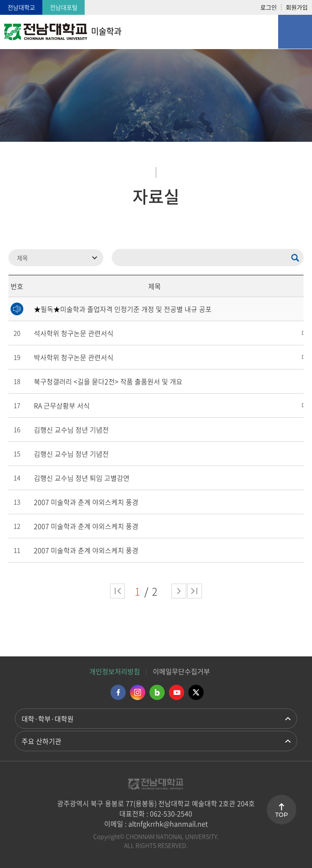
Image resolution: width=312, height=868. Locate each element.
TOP (282, 815)
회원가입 (297, 7)
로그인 (269, 7)
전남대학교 (21, 7)
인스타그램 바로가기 (138, 692)
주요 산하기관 (41, 741)
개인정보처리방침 (115, 671)
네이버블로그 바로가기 (157, 692)
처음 (117, 591)
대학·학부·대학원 (48, 719)
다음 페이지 (179, 591)
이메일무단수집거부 (181, 671)
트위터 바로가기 (196, 692)
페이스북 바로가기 (118, 692)
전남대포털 (64, 7)
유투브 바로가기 (177, 692)
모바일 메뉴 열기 (295, 32)
